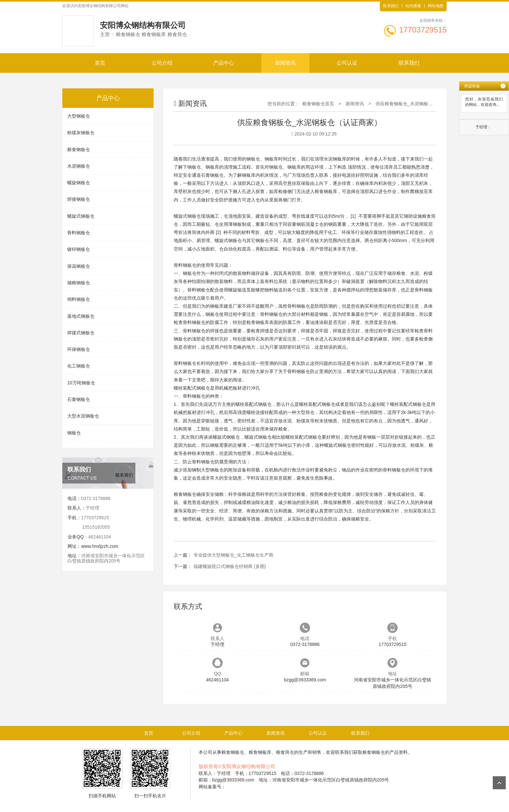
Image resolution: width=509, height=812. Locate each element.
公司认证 (347, 63)
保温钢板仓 (79, 266)
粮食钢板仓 (79, 149)
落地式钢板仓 (81, 316)
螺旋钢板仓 (79, 183)
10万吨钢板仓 (81, 383)
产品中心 (224, 63)
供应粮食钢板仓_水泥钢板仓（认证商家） (418, 104)
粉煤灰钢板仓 (81, 133)
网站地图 (436, 6)
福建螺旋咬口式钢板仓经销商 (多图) (230, 566)
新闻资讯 (285, 63)
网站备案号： (212, 787)
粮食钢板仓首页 (318, 104)
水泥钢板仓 (79, 166)
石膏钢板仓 (79, 399)
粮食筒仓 (285, 752)
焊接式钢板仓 (81, 333)
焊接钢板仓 (79, 199)
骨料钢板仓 (79, 233)
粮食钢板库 (326, 191)
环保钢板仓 (79, 349)
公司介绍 (162, 63)
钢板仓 (74, 433)
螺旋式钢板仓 (81, 216)
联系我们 (391, 6)
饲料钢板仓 (79, 299)
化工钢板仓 (79, 366)
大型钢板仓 (79, 116)
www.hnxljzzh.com (100, 546)
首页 (100, 63)
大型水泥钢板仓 (83, 416)
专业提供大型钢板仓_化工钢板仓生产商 (233, 555)
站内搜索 (413, 6)
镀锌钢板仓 (79, 249)
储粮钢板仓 (79, 283)
